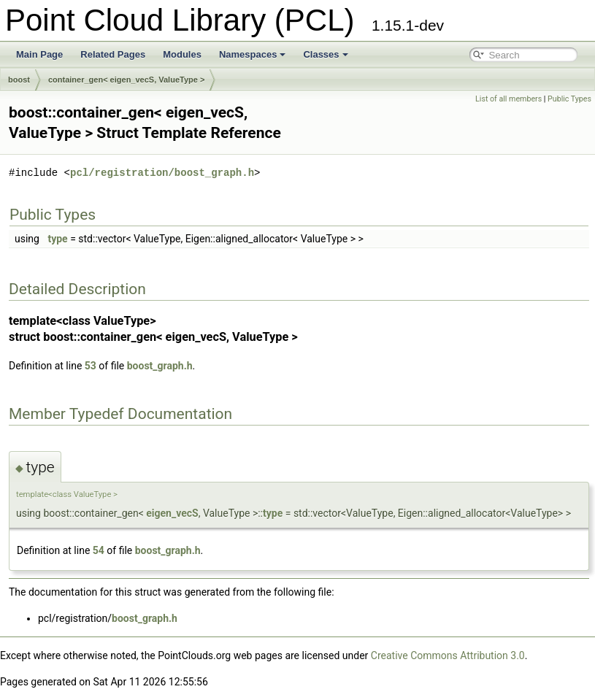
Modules (182, 54)
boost (19, 80)
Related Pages (113, 54)
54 (99, 550)
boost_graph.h (160, 366)
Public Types (569, 99)
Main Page (39, 54)
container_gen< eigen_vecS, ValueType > (126, 80)
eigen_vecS (172, 513)
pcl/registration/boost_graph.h (162, 173)
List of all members (508, 99)
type (57, 239)
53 (91, 366)
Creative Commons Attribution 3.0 (448, 655)
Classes (325, 54)
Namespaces (253, 54)
